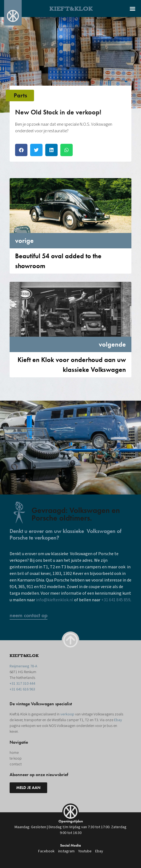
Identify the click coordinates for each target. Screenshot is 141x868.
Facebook (46, 851)
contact (16, 764)
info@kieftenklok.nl (55, 600)
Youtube (85, 851)
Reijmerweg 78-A (23, 666)
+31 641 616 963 (22, 689)
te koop (16, 759)
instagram (66, 851)
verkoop (67, 714)
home (14, 753)
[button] (132, 8)
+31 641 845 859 (116, 600)
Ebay (118, 720)
